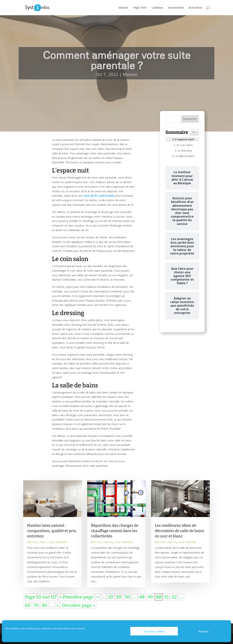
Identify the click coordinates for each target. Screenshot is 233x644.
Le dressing (184, 150)
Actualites (195, 8)
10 (111, 597)
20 (119, 597)
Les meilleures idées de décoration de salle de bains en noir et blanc (180, 531)
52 (174, 597)
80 (44, 605)
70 (36, 605)
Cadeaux (157, 8)
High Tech (140, 8)
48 (142, 597)
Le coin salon (184, 145)
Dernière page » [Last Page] (78, 605)
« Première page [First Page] (77, 597)
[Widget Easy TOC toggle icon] (194, 132)
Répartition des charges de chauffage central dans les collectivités (115, 531)
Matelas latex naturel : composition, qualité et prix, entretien (52, 531)
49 (150, 597)
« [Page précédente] (98, 597)
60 (28, 605)
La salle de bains (184, 156)
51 (167, 597)
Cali (35, 542)
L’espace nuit (185, 139)
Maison (124, 8)
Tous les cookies (154, 631)
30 (127, 597)
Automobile (176, 8)
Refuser (204, 631)
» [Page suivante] (58, 605)
